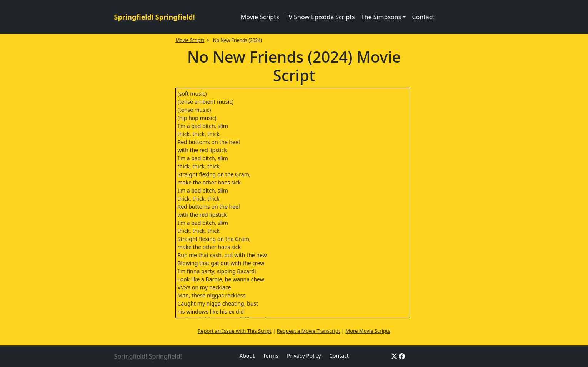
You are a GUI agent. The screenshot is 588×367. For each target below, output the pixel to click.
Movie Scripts (260, 17)
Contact (423, 17)
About (247, 356)
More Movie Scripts (368, 331)
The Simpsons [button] (381, 17)
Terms (271, 356)
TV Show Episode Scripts (320, 17)
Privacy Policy (304, 356)
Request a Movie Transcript (309, 331)
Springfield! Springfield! (155, 17)
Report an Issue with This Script (235, 331)
